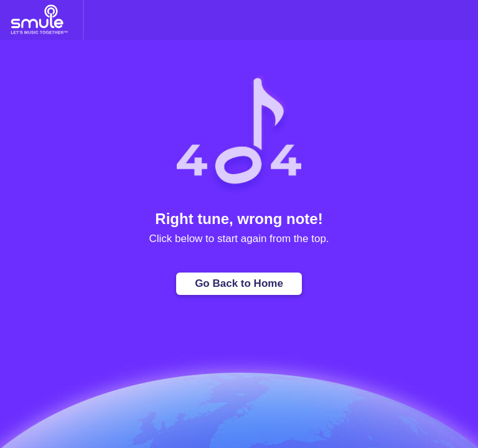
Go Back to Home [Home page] (239, 283)
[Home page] (39, 20)
